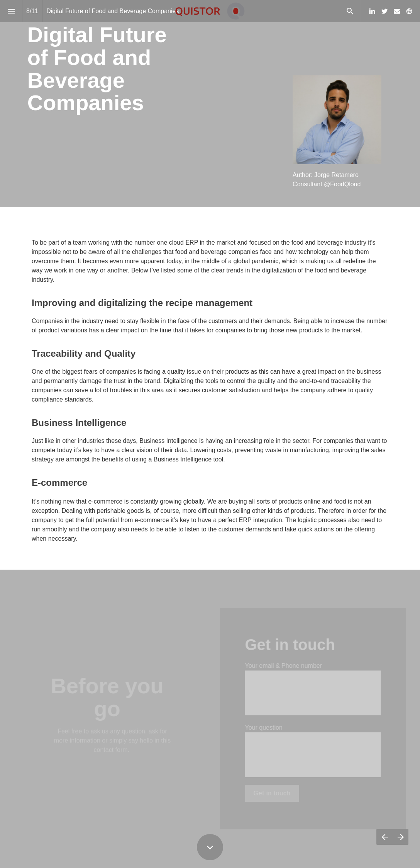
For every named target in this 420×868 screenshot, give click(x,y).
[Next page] (401, 837)
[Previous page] (384, 837)
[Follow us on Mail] (397, 11)
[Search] (350, 11)
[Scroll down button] (210, 847)
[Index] (11, 11)
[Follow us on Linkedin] (372, 11)
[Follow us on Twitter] (384, 11)
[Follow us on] (409, 11)
